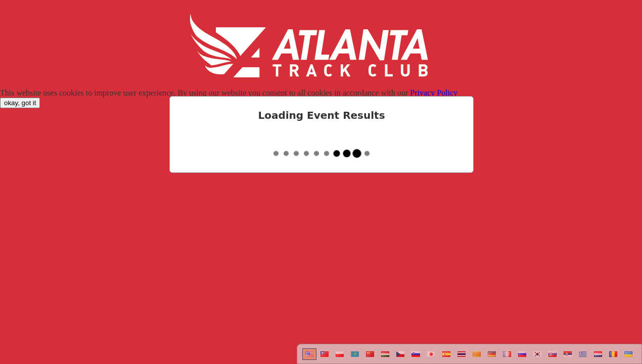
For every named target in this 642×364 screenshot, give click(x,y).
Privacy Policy (434, 93)
